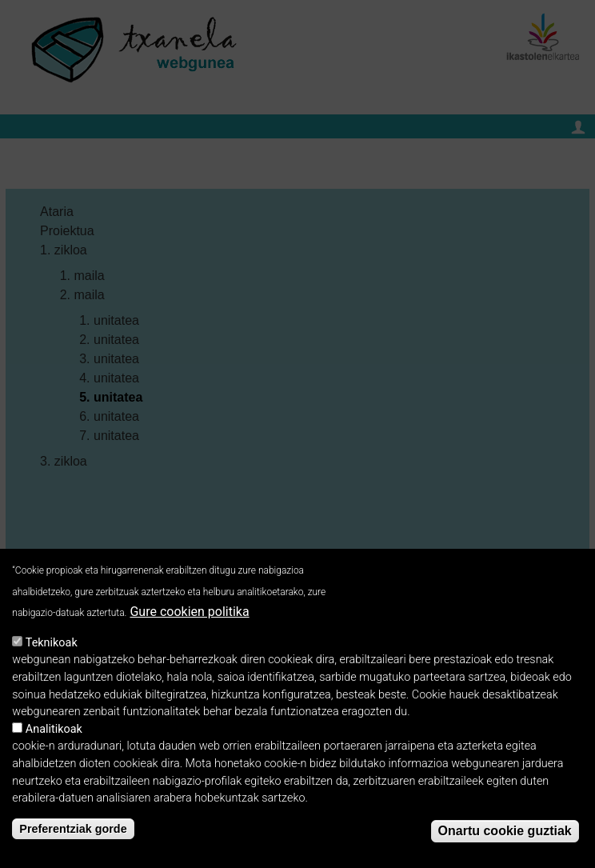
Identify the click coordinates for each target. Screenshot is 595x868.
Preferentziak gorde (73, 830)
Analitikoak (54, 731)
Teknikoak (52, 644)
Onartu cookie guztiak (505, 832)
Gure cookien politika (189, 613)
